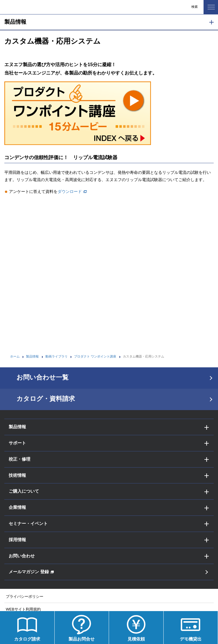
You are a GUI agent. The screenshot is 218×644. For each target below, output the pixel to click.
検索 (195, 7)
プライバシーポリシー (25, 596)
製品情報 (15, 22)
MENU (209, 5)
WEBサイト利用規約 (23, 609)
